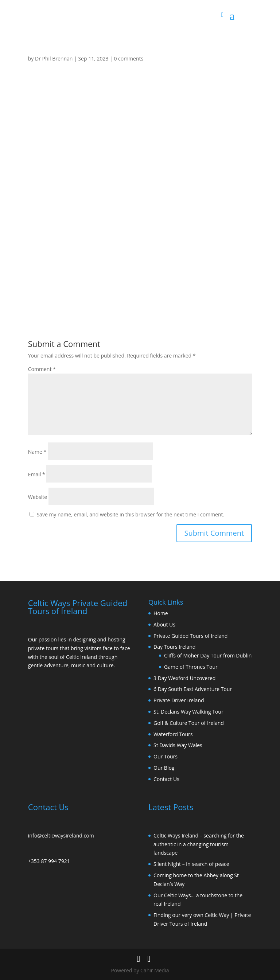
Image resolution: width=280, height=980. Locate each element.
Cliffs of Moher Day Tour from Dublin (208, 655)
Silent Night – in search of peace (191, 864)
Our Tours (166, 756)
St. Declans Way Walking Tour (188, 712)
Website (38, 497)
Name (37, 452)
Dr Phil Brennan (54, 58)
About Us (164, 624)
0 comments (129, 58)
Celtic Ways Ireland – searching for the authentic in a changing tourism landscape (199, 844)
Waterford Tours (173, 734)
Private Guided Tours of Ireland (190, 636)
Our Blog (164, 768)
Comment (42, 369)
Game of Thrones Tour (191, 667)
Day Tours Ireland (174, 647)
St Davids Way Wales (178, 745)
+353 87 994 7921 (49, 861)
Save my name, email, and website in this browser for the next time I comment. (130, 514)
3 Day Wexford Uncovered (184, 678)
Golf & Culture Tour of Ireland (189, 723)
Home (161, 613)
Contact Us (166, 779)
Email (37, 474)
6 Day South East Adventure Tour (193, 689)
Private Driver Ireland (179, 700)
